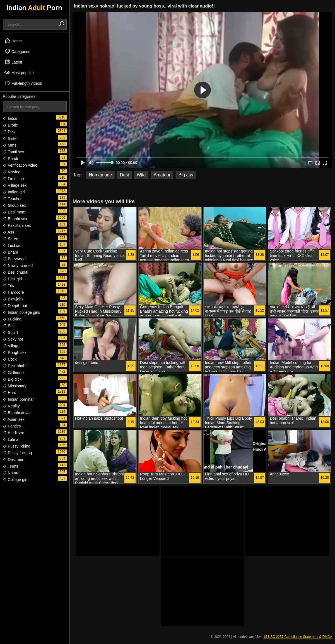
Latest (13, 62)
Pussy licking (17, 446)
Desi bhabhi (16, 366)
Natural (12, 473)
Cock (10, 359)
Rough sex (15, 353)
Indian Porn (34, 8)
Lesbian (12, 246)
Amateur (162, 175)
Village (11, 346)
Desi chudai (15, 272)
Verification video (20, 165)
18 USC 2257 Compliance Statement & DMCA (298, 637)
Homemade (101, 175)
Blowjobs (13, 299)
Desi (9, 132)
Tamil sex (13, 152)
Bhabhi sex (15, 219)
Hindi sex (13, 433)
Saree (10, 239)
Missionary (15, 386)
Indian (11, 118)
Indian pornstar (18, 399)
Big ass (186, 175)
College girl (15, 480)
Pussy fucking (17, 453)
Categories (17, 51)
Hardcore (13, 292)
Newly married (18, 266)
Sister (10, 138)
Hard (9, 393)
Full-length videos (23, 83)
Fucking (12, 319)
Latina (11, 439)
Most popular (19, 72)
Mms (9, 145)
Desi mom (14, 212)
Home (13, 41)
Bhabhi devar (17, 413)
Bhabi (10, 252)
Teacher (12, 199)
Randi (10, 159)
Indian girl (14, 192)
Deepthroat (15, 306)
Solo (9, 326)
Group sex (14, 205)
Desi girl (12, 279)
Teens (10, 466)
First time (13, 179)
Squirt (10, 332)
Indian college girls (21, 312)
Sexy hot (13, 339)
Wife (141, 175)
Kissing (12, 172)
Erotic (10, 125)
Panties (12, 426)
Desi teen (14, 460)
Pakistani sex (17, 225)
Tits (8, 286)
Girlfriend (13, 373)
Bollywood (14, 259)
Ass (8, 232)
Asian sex (14, 419)
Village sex (15, 185)
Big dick (12, 379)
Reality (11, 406)
